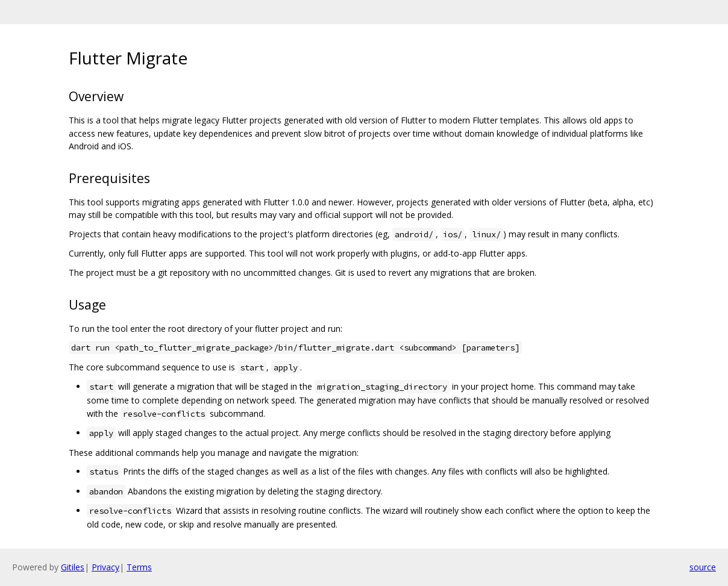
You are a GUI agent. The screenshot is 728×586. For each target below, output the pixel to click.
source (703, 567)
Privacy (105, 567)
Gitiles (73, 567)
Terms (139, 567)
